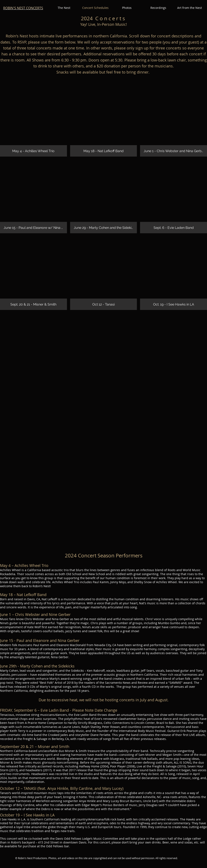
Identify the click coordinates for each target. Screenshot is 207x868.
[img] (33, 120)
